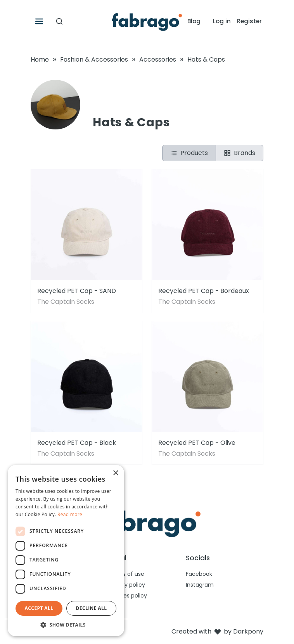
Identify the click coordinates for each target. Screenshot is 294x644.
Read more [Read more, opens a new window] (70, 514)
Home (40, 59)
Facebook (199, 574)
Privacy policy (127, 585)
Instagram (200, 585)
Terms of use (126, 574)
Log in (222, 21)
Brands (240, 153)
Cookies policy (128, 596)
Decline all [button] (92, 608)
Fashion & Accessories (94, 59)
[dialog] (66, 551)
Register (249, 21)
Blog (194, 21)
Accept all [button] (39, 608)
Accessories (158, 59)
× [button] (115, 473)
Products (189, 153)
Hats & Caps (206, 59)
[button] (66, 625)
